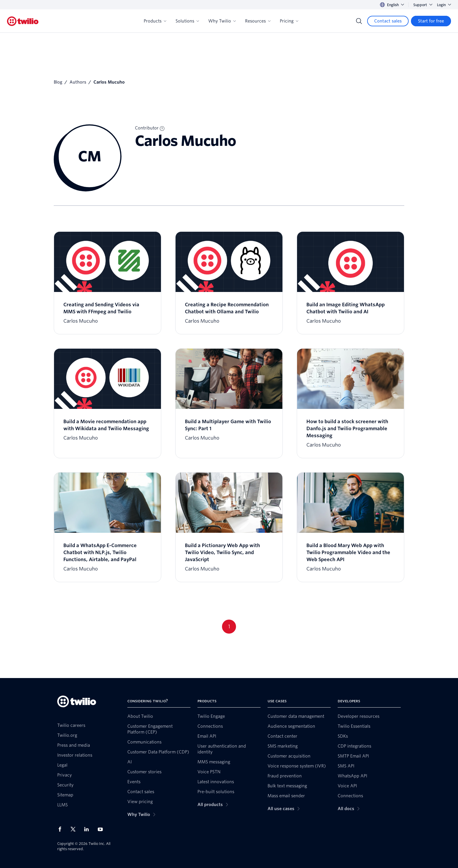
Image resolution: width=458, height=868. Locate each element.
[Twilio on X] (75, 829)
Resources (258, 21)
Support (423, 5)
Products (155, 21)
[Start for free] (431, 21)
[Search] (359, 21)
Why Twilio (222, 21)
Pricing (289, 21)
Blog (58, 82)
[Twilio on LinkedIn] (89, 829)
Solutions (187, 21)
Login (444, 5)
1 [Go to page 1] (229, 626)
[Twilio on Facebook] (62, 829)
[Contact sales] (388, 21)
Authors (78, 82)
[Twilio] (23, 21)
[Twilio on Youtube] (102, 829)
